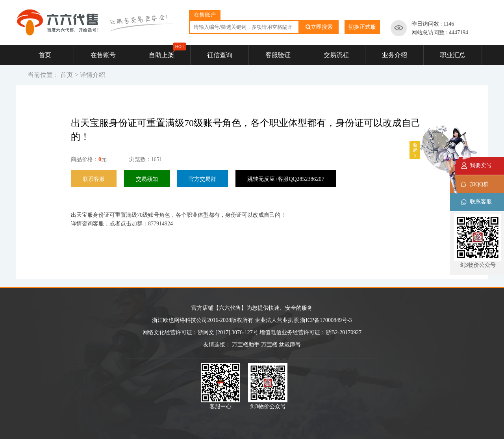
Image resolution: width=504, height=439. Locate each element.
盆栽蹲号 (290, 345)
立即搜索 (319, 27)
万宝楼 (269, 345)
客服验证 (278, 55)
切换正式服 (362, 27)
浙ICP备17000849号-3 (326, 320)
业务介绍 (395, 55)
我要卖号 (481, 165)
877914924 (160, 224)
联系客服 (481, 202)
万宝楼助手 (246, 345)
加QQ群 (479, 184)
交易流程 (336, 55)
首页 (45, 55)
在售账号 (103, 55)
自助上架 (168, 52)
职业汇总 (453, 55)
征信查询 (220, 55)
